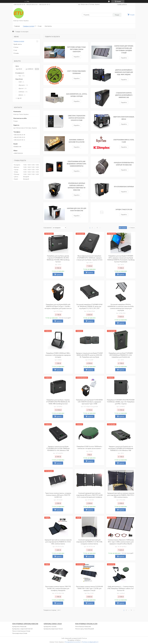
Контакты (48, 26)
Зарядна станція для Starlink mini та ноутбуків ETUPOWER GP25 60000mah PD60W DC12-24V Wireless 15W (121, 448)
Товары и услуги (29, 26)
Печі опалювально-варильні (124, 187)
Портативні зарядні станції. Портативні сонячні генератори (77, 49)
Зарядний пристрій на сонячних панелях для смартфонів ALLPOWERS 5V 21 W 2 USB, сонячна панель (58, 542)
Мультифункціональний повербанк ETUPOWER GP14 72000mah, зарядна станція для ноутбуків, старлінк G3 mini (89, 258)
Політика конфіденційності (90, 642)
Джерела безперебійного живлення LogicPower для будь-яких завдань (124, 72)
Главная (17, 26)
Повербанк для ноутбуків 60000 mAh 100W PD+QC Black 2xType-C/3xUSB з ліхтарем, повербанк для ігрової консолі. (58, 306)
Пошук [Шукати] (117, 15)
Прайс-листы (18, 44)
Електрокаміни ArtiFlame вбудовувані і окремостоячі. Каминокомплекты (77, 164)
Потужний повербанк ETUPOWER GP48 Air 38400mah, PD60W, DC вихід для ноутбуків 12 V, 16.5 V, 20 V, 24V (89, 306)
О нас (40, 26)
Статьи (16, 47)
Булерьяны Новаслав (19, 626)
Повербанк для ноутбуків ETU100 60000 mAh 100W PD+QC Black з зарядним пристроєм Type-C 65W (89, 402)
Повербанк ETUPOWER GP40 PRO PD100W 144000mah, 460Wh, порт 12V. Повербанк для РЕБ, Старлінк (121, 402)
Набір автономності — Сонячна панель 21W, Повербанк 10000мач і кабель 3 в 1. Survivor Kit (121, 588)
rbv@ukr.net (17, 147)
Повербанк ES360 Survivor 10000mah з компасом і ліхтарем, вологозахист (89, 447)
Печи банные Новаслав (83, 626)
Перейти (77, 57)
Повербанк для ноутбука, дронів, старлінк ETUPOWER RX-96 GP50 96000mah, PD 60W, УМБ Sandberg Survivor (58, 259)
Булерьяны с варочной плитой (22, 629)
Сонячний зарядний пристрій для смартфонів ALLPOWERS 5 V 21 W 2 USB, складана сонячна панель (89, 542)
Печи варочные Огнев (20, 633)
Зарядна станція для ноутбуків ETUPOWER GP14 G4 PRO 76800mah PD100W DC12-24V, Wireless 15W (58, 448)
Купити (59, 274)
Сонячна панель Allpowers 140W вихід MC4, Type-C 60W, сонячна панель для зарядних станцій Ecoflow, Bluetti (121, 542)
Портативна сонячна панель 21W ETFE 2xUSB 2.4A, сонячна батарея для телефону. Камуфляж (58, 588)
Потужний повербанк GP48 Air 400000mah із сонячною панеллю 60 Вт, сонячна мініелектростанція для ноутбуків (121, 307)
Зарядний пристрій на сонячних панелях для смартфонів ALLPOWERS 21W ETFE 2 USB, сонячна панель (121, 495)
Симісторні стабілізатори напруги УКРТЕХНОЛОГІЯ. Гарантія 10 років (77, 118)
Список (132, 228)
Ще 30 (19, 98)
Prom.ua (84, 638)
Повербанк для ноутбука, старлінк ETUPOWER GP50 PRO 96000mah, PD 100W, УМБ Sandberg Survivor (58, 402)
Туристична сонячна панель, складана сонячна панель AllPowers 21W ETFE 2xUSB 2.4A (58, 495)
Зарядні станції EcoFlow (124, 209)
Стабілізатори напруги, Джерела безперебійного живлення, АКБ (124, 95)
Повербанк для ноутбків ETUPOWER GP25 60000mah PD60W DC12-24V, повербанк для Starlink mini (121, 355)
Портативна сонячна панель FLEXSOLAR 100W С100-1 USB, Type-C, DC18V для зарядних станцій (89, 588)
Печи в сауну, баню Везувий (85, 629)
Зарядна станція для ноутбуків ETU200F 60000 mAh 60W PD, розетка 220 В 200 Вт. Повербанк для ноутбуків (89, 355)
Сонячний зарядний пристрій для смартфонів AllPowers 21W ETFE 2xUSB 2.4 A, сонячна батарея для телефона (89, 495)
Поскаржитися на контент (73, 642)
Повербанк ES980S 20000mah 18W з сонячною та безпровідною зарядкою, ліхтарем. (58, 355)
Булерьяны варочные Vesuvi (53, 629)
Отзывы (16, 53)
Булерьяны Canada (50, 626)
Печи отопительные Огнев (21, 631)
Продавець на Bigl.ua (74, 640)
